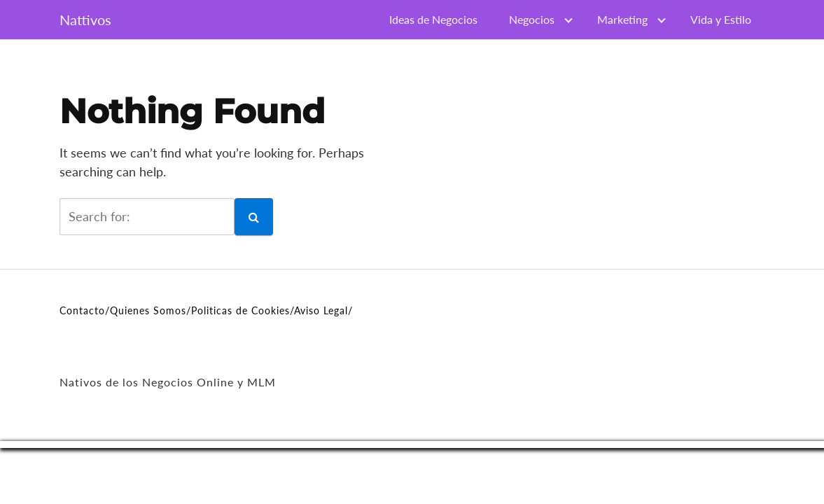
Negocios (532, 19)
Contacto (82, 310)
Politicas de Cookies (240, 310)
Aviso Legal (321, 310)
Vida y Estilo (721, 19)
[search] (147, 217)
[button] (254, 217)
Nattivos (85, 20)
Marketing (622, 19)
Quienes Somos (148, 310)
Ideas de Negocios (433, 19)
